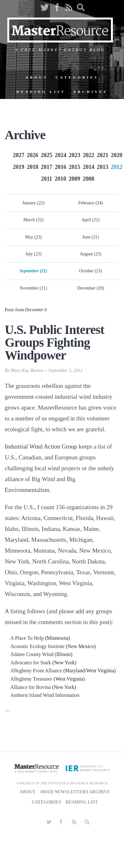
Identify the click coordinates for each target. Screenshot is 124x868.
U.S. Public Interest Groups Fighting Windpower (55, 342)
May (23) (34, 237)
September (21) (33, 271)
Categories (77, 77)
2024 (61, 155)
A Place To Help (27, 638)
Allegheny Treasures (31, 679)
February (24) (90, 203)
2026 (33, 155)
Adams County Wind (32, 654)
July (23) (33, 254)
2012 (117, 167)
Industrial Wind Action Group (41, 446)
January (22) (33, 203)
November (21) (33, 288)
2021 (103, 155)
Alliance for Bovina (31, 687)
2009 (74, 179)
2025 (47, 155)
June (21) (91, 237)
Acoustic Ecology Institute (38, 646)
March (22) (33, 220)
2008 (88, 179)
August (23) (90, 254)
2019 (18, 167)
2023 (75, 155)
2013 (103, 167)
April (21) (91, 220)
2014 (89, 167)
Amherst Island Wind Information (45, 695)
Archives (90, 92)
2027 (18, 155)
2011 (47, 179)
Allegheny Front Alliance (36, 671)
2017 (47, 167)
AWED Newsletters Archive (75, 792)
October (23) (91, 271)
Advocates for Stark (31, 663)
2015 (75, 167)
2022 (89, 155)
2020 (117, 155)
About (37, 77)
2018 (33, 167)
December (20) (91, 288)
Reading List (41, 92)
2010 (60, 179)
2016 (61, 167)
